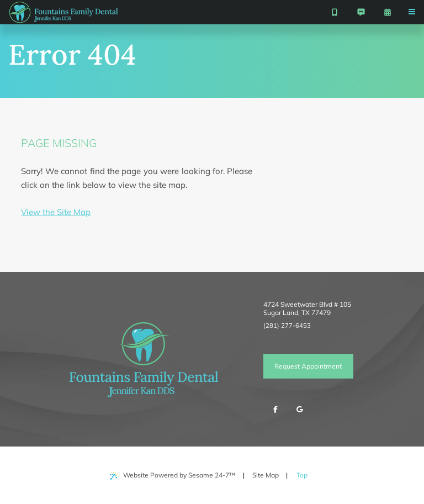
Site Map (266, 475)
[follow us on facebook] (275, 410)
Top (305, 471)
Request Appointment (308, 366)
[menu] (412, 12)
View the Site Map (56, 212)
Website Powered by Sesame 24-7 (173, 475)
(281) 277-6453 (287, 326)
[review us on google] (300, 410)
